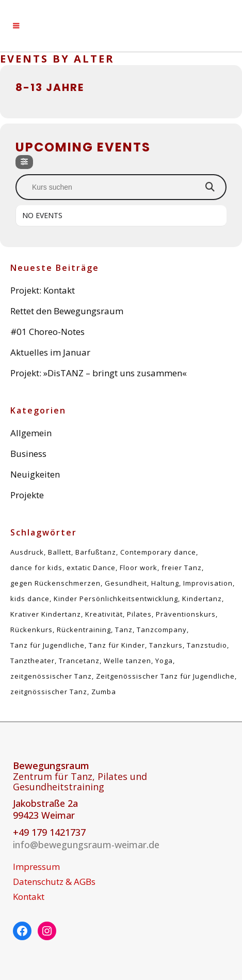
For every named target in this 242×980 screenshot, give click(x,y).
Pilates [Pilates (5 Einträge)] (139, 614)
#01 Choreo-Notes (47, 332)
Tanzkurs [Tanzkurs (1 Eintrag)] (166, 645)
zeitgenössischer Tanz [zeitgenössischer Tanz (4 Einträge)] (51, 676)
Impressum (36, 867)
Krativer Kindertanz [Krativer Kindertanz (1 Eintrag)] (46, 614)
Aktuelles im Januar (50, 352)
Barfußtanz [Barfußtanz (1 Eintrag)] (96, 552)
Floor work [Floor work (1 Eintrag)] (139, 568)
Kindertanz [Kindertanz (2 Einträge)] (202, 599)
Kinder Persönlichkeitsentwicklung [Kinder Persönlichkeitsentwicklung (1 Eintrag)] (116, 599)
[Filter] (24, 162)
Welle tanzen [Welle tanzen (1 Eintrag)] (127, 661)
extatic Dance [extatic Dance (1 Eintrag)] (91, 568)
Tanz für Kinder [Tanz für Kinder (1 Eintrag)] (117, 645)
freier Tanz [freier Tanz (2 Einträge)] (182, 568)
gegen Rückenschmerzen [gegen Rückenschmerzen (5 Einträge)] (55, 583)
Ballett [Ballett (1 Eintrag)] (60, 552)
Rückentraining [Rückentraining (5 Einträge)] (84, 630)
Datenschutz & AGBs (54, 882)
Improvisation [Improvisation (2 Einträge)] (208, 583)
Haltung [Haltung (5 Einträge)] (165, 583)
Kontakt (29, 897)
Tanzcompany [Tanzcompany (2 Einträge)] (162, 630)
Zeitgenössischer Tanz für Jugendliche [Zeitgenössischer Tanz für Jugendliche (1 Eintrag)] (165, 676)
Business (28, 454)
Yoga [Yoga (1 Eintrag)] (164, 661)
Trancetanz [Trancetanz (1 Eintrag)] (79, 661)
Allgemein (31, 433)
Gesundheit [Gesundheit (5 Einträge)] (126, 583)
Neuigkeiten (35, 474)
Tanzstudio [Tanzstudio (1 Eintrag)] (207, 645)
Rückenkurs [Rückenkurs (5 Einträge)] (31, 630)
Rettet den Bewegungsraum (67, 311)
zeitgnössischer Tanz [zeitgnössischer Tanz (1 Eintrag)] (49, 692)
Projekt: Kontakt (43, 290)
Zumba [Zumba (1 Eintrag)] (104, 692)
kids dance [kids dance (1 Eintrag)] (30, 599)
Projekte (27, 495)
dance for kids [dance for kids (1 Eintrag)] (36, 568)
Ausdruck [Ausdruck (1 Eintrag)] (27, 552)
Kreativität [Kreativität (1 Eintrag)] (104, 614)
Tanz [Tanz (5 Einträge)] (124, 630)
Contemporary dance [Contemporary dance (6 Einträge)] (158, 552)
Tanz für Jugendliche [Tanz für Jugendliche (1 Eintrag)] (47, 645)
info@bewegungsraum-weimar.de (86, 845)
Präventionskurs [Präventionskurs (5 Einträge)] (186, 614)
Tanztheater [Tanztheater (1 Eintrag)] (33, 661)
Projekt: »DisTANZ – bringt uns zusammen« (99, 373)
